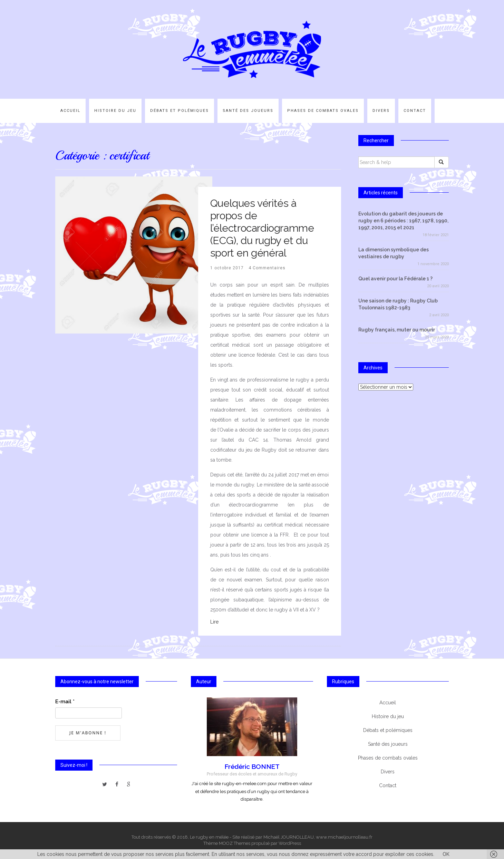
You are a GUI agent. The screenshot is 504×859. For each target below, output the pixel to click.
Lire (214, 622)
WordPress (290, 843)
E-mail (65, 702)
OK (446, 854)
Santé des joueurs (248, 111)
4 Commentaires (267, 268)
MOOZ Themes (235, 843)
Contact (415, 111)
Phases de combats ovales (323, 111)
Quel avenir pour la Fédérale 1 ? (395, 279)
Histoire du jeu (115, 111)
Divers (381, 111)
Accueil (70, 111)
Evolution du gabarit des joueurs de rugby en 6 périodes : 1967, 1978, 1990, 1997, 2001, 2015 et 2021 (403, 221)
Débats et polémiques (180, 111)
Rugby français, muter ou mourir (397, 330)
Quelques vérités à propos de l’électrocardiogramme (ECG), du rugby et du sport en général (262, 228)
